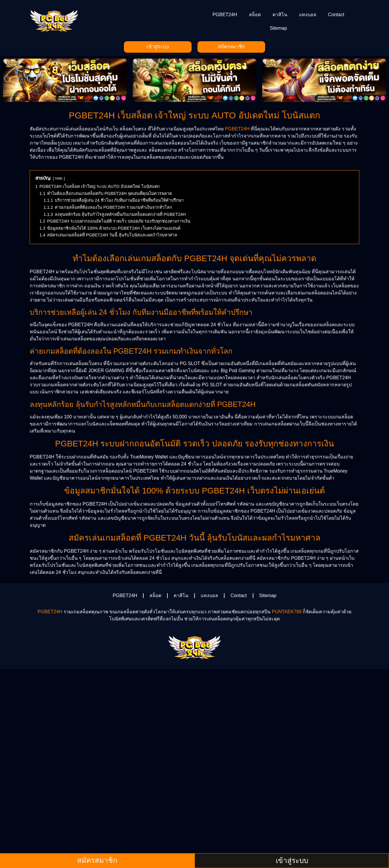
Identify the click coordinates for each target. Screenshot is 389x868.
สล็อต (255, 15)
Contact (336, 15)
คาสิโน (280, 15)
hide (59, 179)
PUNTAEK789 (287, 613)
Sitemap (279, 28)
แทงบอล (308, 15)
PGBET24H (225, 15)
